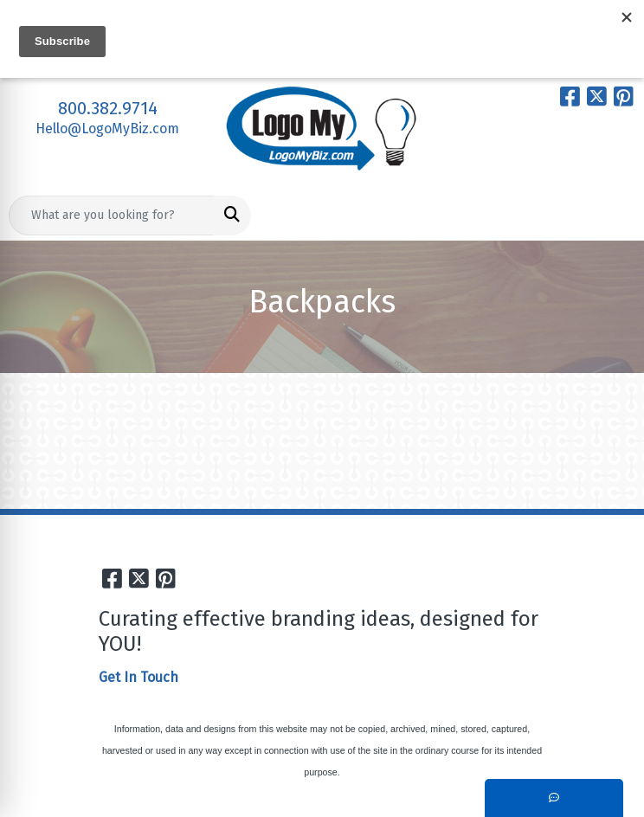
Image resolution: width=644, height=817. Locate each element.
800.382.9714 (108, 108)
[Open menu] (609, 216)
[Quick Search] (112, 216)
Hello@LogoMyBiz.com (107, 129)
